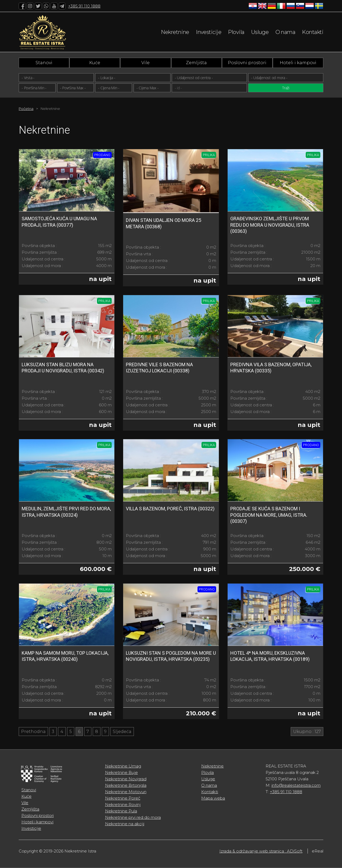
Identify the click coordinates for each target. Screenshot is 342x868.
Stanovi (44, 63)
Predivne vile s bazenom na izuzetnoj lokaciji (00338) (159, 368)
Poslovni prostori (247, 63)
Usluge (260, 32)
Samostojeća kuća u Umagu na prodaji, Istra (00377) (59, 222)
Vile (145, 63)
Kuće (95, 63)
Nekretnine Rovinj (123, 805)
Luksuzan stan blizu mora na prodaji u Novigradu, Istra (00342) (63, 368)
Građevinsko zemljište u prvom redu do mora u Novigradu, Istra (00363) (270, 225)
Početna (26, 109)
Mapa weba (213, 798)
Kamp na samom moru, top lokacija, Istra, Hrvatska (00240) (65, 656)
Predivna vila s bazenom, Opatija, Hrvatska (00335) (271, 368)
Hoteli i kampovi (298, 63)
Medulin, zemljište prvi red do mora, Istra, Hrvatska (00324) (66, 512)
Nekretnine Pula (121, 811)
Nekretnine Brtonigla (126, 785)
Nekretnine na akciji (125, 824)
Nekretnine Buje (121, 772)
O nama (285, 32)
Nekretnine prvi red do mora (133, 817)
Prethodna (33, 732)
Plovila (236, 32)
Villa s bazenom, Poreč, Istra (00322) (170, 509)
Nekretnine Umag (123, 766)
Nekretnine (175, 32)
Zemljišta (196, 63)
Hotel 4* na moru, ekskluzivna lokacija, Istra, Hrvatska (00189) (270, 656)
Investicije (209, 32)
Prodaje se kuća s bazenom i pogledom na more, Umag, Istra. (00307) (269, 515)
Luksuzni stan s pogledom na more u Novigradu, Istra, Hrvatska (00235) (171, 656)
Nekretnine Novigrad (126, 779)
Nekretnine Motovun (126, 792)
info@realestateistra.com (296, 785)
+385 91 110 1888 (84, 6)
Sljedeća (122, 732)
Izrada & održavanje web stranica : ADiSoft (261, 851)
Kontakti (313, 32)
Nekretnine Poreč (123, 798)
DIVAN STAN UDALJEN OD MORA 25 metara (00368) (164, 223)
